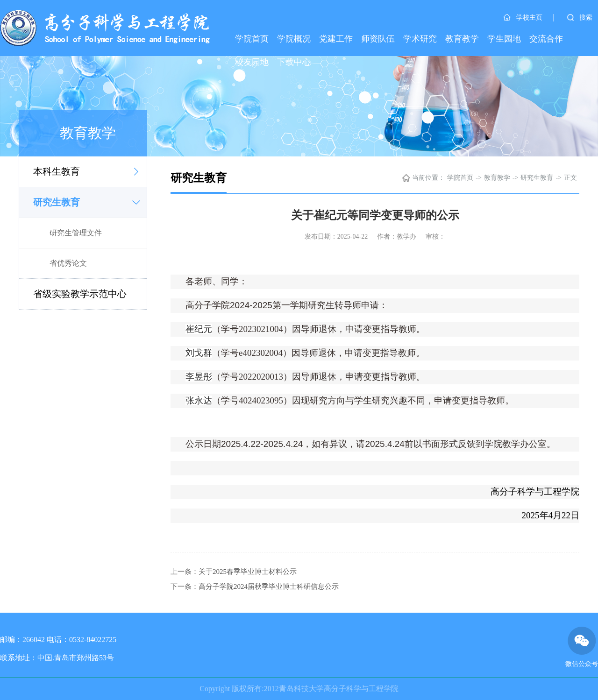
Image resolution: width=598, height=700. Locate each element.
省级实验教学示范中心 (80, 294)
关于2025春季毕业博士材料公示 (248, 572)
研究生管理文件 (76, 233)
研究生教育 (57, 202)
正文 (570, 178)
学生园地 (504, 39)
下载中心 (294, 62)
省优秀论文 (68, 263)
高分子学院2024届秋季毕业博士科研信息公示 (269, 587)
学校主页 (523, 18)
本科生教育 (57, 171)
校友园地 (252, 62)
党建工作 (336, 39)
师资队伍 (378, 39)
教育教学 (462, 39)
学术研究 (420, 39)
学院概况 (294, 39)
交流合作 (546, 39)
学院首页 (252, 39)
